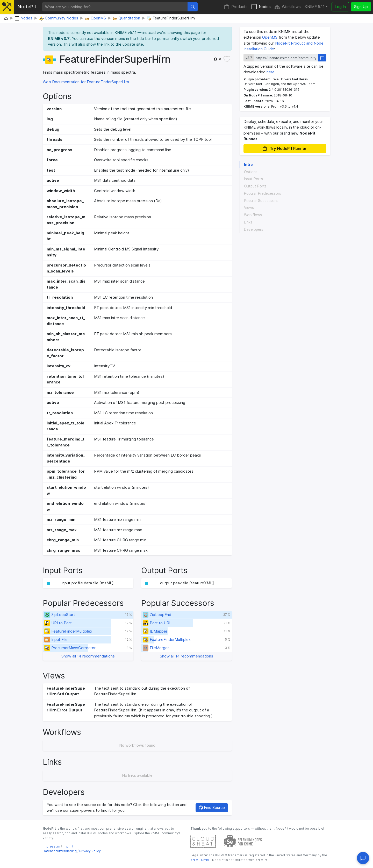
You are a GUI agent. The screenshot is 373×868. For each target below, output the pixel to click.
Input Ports (253, 179)
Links (248, 222)
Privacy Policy (90, 851)
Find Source (212, 807)
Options (251, 172)
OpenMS (270, 37)
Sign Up (361, 7)
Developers (254, 229)
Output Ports (255, 186)
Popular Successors (261, 201)
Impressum (51, 846)
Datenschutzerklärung (60, 851)
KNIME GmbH (200, 860)
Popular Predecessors (263, 193)
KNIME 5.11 (315, 7)
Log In (340, 7)
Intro (248, 165)
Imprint (68, 846)
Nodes (261, 7)
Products (236, 7)
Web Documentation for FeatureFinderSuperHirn (86, 82)
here (271, 72)
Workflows (288, 7)
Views (249, 208)
